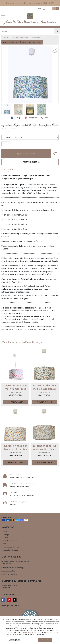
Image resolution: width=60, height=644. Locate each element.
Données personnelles (9, 574)
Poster (45, 118)
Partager (16, 118)
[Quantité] (6, 144)
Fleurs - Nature (37, 37)
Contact (38, 9)
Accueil (6, 37)
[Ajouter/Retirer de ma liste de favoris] (55, 154)
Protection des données (10, 547)
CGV (3, 544)
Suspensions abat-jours (20, 37)
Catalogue (5, 535)
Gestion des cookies (8, 571)
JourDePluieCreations (9, 541)
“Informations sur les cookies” (32, 632)
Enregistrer (31, 118)
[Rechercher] (57, 31)
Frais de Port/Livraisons (10, 550)
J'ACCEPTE (45, 640)
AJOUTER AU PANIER (26, 154)
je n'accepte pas (15, 640)
